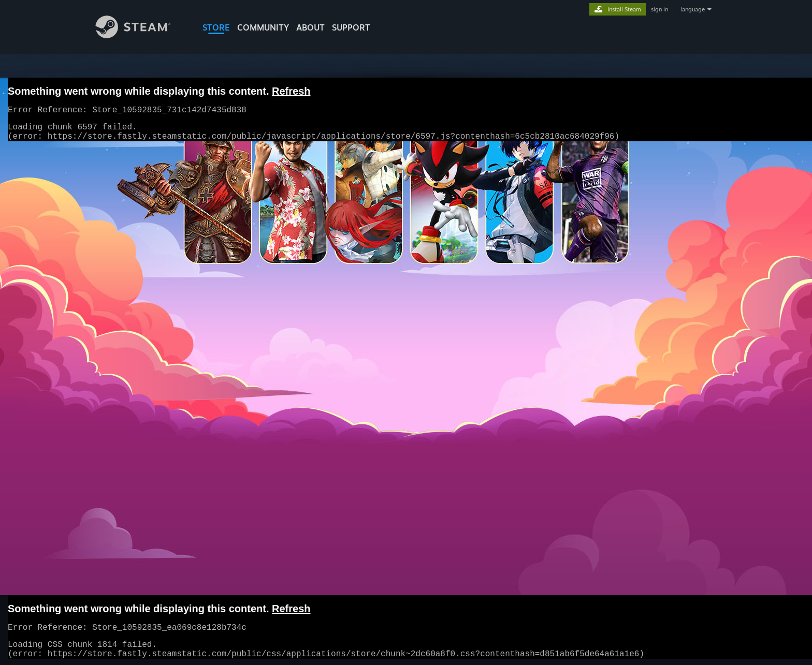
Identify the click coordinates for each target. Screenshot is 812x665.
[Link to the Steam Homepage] (141, 35)
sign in (659, 9)
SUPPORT (351, 27)
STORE (216, 27)
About (310, 27)
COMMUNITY (263, 27)
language (693, 9)
